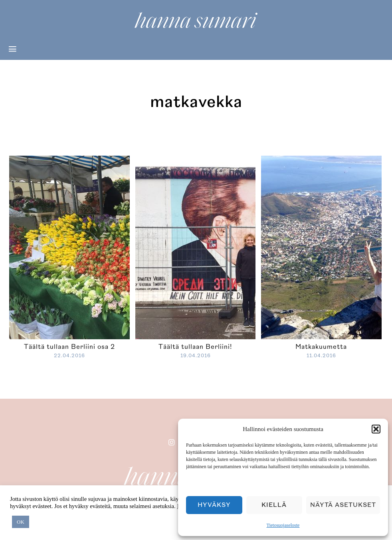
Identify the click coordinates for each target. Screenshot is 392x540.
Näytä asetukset (343, 505)
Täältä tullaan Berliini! (195, 347)
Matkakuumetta (321, 347)
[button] (376, 429)
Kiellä (274, 505)
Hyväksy (214, 505)
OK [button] (21, 522)
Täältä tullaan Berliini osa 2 (69, 347)
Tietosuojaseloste (283, 525)
